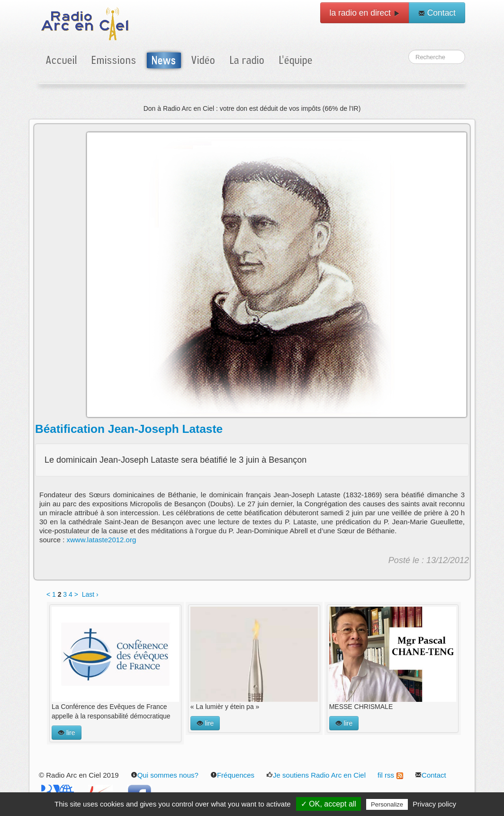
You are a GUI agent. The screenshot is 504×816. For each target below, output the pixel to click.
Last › (90, 594)
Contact (437, 13)
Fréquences (232, 775)
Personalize (387, 804)
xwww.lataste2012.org (102, 540)
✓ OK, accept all (328, 804)
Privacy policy (434, 804)
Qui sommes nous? (165, 775)
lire (67, 733)
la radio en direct (365, 13)
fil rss (390, 775)
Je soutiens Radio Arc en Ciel (316, 775)
